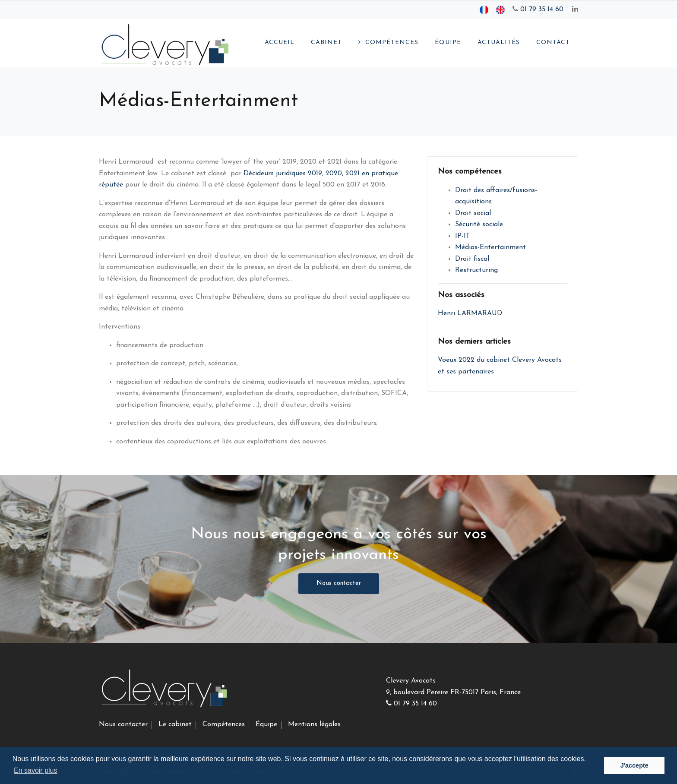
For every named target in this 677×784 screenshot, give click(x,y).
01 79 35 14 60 (538, 9)
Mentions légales (314, 724)
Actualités (499, 43)
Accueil (280, 43)
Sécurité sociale (479, 224)
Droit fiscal (472, 259)
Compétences (392, 43)
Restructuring (476, 270)
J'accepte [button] (634, 765)
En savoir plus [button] (36, 770)
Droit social (473, 213)
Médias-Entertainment (490, 247)
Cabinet (326, 43)
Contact (553, 43)
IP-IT (463, 236)
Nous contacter (339, 583)
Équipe (448, 43)
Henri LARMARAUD (470, 313)
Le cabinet (175, 724)
